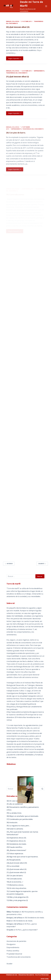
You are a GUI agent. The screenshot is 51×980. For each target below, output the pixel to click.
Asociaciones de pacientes (16, 941)
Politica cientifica (13, 951)
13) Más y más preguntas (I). (17, 900)
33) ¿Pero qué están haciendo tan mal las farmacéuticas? (22, 833)
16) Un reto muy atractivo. (17, 888)
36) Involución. (12, 822)
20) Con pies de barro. (15, 876)
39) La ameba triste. (14, 813)
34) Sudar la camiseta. (15, 829)
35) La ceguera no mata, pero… (18, 826)
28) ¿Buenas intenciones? (16, 850)
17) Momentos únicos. (15, 885)
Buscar (40, 576)
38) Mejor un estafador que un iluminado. (23, 816)
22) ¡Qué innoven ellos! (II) (18, 27)
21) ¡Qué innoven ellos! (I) (17, 79)
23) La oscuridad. (13, 866)
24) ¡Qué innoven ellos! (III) (17, 863)
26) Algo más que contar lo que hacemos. (22, 857)
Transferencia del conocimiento (17, 75)
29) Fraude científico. (15, 847)
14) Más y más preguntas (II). (18, 897)
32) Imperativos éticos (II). (16, 838)
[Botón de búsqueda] (42, 789)
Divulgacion (11, 944)
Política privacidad (42, 975)
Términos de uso (12, 975)
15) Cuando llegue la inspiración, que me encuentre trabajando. (22, 893)
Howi (9, 921)
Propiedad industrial (14, 954)
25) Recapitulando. (14, 860)
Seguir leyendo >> (15, 59)
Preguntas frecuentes (26, 975)
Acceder (10, 964)
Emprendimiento (39, 73)
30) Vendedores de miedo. (17, 844)
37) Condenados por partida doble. (20, 819)
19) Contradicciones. (14, 879)
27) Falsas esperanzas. (15, 854)
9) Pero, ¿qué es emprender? (27, 930)
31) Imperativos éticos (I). (16, 841)
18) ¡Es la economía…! (15, 882)
